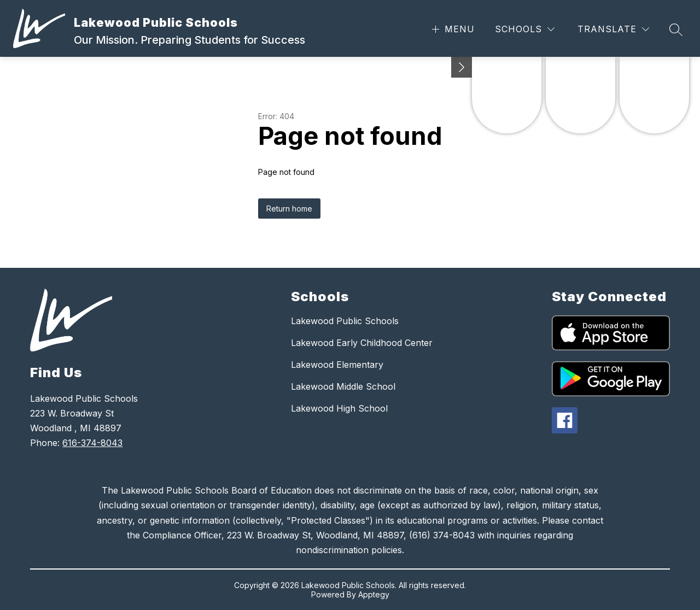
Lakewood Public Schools (345, 321)
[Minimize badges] (462, 67)
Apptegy (374, 594)
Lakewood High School (339, 408)
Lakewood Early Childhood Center (362, 343)
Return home (289, 209)
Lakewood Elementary (337, 365)
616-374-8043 (92, 443)
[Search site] (676, 30)
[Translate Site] (613, 29)
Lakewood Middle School (343, 386)
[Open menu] (452, 29)
